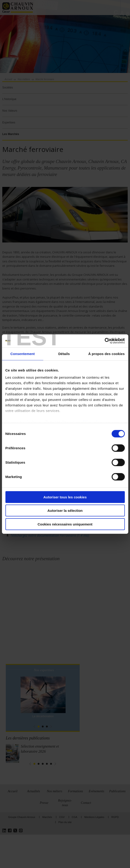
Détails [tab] (64, 354)
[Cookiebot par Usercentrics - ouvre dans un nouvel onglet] (104, 341)
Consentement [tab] (23, 354)
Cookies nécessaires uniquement (65, 524)
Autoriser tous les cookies (65, 497)
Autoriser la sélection (65, 511)
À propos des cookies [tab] (106, 354)
